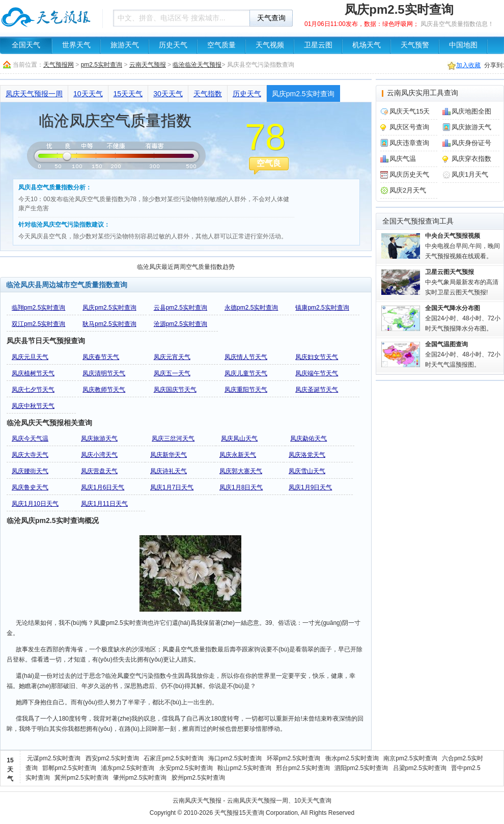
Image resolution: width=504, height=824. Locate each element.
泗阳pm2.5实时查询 (361, 768)
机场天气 (367, 45)
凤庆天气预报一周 (34, 94)
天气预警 (415, 45)
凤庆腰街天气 (30, 471)
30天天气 (168, 94)
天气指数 (208, 94)
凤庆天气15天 (410, 111)
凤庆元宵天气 (172, 357)
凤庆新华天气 (169, 455)
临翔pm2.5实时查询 (38, 308)
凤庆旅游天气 (99, 438)
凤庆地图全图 (471, 111)
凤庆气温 (403, 159)
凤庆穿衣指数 (471, 159)
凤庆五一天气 (172, 373)
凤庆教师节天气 (104, 390)
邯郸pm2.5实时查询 (69, 768)
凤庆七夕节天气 (33, 390)
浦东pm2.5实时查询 (128, 768)
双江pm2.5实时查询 (38, 324)
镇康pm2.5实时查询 (322, 308)
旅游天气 (125, 45)
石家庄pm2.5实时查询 (173, 758)
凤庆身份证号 (471, 143)
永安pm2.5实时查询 (186, 768)
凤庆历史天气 (409, 174)
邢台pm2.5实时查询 (303, 768)
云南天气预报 (148, 65)
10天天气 (88, 94)
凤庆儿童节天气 (246, 373)
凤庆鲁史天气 (30, 487)
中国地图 (463, 45)
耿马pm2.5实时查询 (109, 324)
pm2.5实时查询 (102, 65)
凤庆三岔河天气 (173, 438)
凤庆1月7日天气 (172, 487)
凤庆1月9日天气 (310, 487)
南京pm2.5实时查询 (410, 758)
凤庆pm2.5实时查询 (303, 94)
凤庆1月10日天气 (35, 504)
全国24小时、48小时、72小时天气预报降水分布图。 (463, 318)
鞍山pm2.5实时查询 (244, 768)
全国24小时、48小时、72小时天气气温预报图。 (463, 354)
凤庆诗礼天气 (169, 471)
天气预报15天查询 (239, 813)
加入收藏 (468, 65)
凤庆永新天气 (238, 455)
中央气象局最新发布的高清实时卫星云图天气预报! (462, 282)
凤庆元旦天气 (30, 357)
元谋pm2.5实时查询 (54, 758)
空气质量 (221, 45)
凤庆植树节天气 (33, 373)
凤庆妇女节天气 (317, 357)
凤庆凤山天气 (239, 438)
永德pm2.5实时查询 (251, 308)
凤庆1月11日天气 (104, 504)
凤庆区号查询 (409, 127)
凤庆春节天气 (101, 357)
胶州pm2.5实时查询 (198, 778)
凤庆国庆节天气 (175, 390)
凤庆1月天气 (470, 174)
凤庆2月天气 (408, 190)
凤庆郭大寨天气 (241, 471)
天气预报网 (59, 65)
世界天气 (76, 45)
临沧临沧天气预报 (197, 65)
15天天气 (128, 94)
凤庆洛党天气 (307, 455)
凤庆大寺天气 (30, 455)
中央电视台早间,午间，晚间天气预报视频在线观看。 (463, 246)
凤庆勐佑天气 (309, 438)
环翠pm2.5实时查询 (293, 758)
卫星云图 (318, 45)
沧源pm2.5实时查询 (180, 324)
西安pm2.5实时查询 (112, 758)
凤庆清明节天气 (104, 373)
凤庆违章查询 (409, 143)
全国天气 (26, 45)
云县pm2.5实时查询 (180, 308)
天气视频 (270, 45)
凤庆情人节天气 (246, 357)
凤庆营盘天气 (99, 471)
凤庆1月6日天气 (103, 487)
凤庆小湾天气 (99, 455)
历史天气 (173, 45)
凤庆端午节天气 (317, 373)
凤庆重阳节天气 (246, 390)
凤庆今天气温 (30, 438)
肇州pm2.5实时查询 (140, 778)
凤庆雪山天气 (307, 471)
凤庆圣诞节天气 (317, 390)
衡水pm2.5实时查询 (352, 758)
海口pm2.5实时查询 (235, 758)
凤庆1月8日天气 (241, 487)
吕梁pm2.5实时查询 (420, 768)
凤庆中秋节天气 (33, 406)
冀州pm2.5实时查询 (81, 778)
